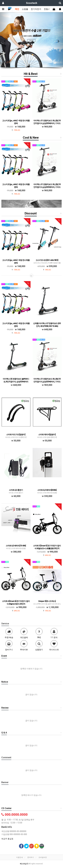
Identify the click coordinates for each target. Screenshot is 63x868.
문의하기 (31, 857)
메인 (17, 9)
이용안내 (20, 857)
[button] (5, 40)
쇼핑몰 (25, 9)
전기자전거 (36, 9)
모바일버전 (43, 857)
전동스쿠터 (49, 9)
